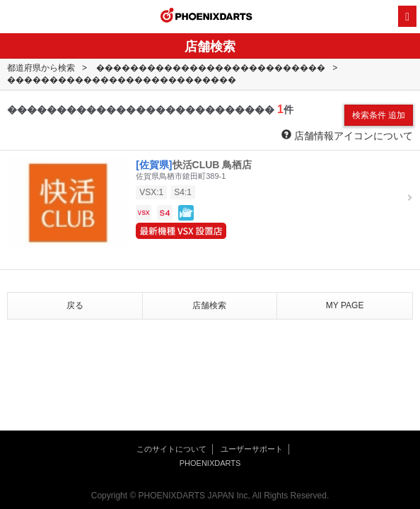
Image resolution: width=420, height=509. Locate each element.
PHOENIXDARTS (206, 17)
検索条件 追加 (379, 115)
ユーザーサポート (252, 449)
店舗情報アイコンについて (347, 135)
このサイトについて (171, 449)
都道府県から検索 (41, 68)
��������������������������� (211, 68)
